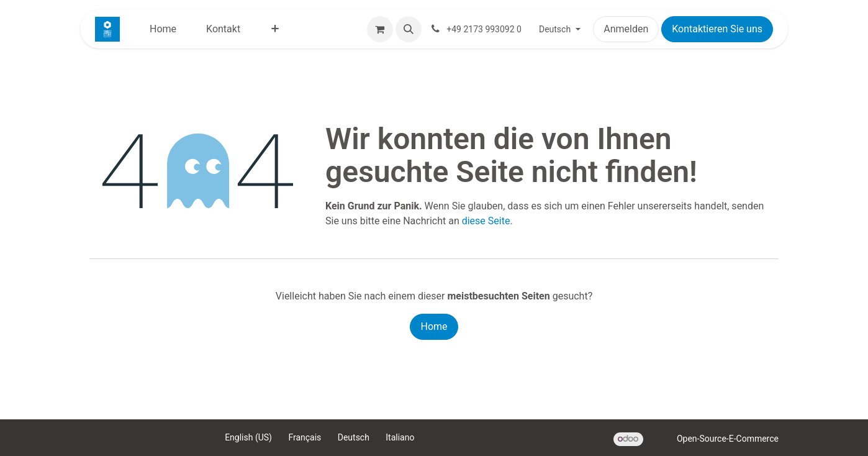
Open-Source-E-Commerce (728, 439)
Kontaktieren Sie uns (717, 29)
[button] (409, 29)
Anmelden (626, 29)
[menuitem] (163, 29)
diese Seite (486, 221)
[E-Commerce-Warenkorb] (380, 29)
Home (434, 326)
